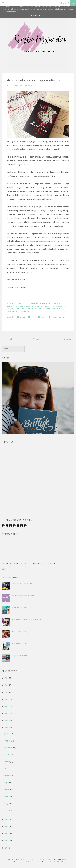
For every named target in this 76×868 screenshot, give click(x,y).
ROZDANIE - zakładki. (19, 643)
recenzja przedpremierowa (28, 309)
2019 (7, 699)
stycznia (7, 811)
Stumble (53, 317)
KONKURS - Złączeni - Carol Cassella (25, 607)
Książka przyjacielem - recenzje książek (36, 859)
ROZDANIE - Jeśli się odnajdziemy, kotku (26, 619)
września (7, 755)
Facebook (21, 317)
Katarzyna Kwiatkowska (19, 306)
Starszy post (69, 339)
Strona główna (38, 339)
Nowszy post (7, 339)
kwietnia (7, 790)
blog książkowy (14, 304)
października (9, 748)
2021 (7, 685)
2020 (7, 692)
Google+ (42, 317)
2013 (7, 827)
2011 (6, 841)
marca (6, 797)
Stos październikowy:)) (20, 631)
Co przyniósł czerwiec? (20, 655)
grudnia (7, 734)
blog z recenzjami (51, 304)
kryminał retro (39, 306)
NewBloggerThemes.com (55, 861)
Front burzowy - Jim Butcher (22, 584)
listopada (7, 741)
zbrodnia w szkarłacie (18, 311)
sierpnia (7, 762)
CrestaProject (25, 861)
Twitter (32, 317)
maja (6, 783)
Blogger (65, 859)
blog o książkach (32, 304)
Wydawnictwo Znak (52, 309)
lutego (7, 803)
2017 (7, 714)
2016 (7, 721)
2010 (7, 848)
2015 (7, 728)
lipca (6, 768)
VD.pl (4, 569)
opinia (51, 306)
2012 (7, 834)
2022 (7, 678)
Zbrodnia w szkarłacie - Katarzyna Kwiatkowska (33, 80)
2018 (7, 706)
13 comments (32, 85)
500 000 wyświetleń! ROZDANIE (23, 595)
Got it (45, 16)
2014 (7, 819)
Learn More (34, 16)
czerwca (7, 776)
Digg (62, 317)
